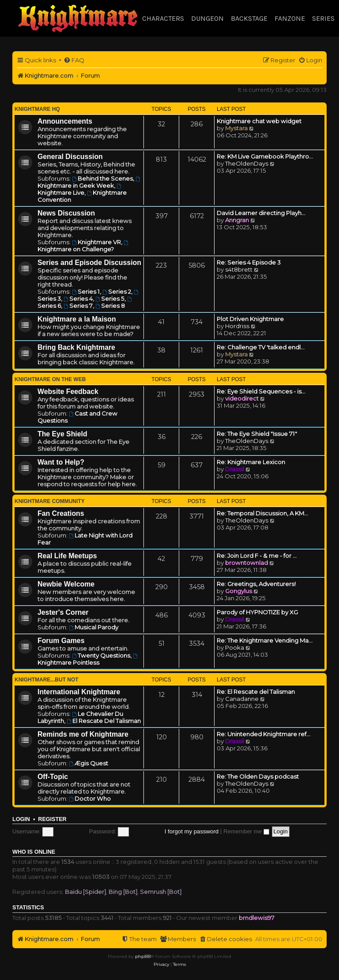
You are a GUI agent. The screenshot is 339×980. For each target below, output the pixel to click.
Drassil (235, 469)
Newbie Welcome (66, 584)
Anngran (237, 220)
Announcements (65, 121)
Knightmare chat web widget (259, 121)
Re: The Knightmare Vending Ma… (265, 640)
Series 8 (110, 306)
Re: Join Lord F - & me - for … (257, 556)
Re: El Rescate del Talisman (256, 692)
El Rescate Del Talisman (104, 721)
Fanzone (290, 18)
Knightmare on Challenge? (83, 246)
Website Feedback (68, 392)
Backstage (249, 18)
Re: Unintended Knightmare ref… (264, 734)
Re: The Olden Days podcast (258, 776)
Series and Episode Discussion (89, 263)
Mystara (236, 128)
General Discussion (70, 157)
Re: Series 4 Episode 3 (249, 262)
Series (323, 18)
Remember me (246, 831)
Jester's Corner (63, 612)
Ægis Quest (89, 763)
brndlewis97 (257, 918)
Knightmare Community (50, 501)
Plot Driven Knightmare (250, 319)
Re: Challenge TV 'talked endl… (261, 347)
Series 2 (117, 291)
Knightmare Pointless (88, 660)
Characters (163, 18)
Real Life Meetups (67, 556)
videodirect (242, 398)
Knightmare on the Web (50, 379)
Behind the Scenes (102, 178)
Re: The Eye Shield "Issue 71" (257, 434)
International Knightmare (79, 692)
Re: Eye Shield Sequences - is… (261, 391)
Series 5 (110, 299)
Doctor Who (90, 798)
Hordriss (237, 326)
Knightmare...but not (47, 680)
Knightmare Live (80, 190)
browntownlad (247, 563)
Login (21, 819)
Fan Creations (61, 513)
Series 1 (86, 291)
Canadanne (242, 699)
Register (52, 819)
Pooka (235, 647)
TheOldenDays (247, 163)
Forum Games (61, 641)
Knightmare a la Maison (77, 319)
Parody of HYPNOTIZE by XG (257, 612)
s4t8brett (239, 269)
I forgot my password (192, 831)
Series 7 (78, 306)
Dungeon (207, 18)
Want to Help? (61, 462)
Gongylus (239, 591)
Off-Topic (53, 777)
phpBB (143, 956)
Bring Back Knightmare (76, 347)
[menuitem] (74, 60)
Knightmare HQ (37, 109)
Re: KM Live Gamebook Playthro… (265, 156)
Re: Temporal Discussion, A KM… (262, 513)
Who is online (34, 852)
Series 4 (78, 299)
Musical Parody (94, 627)
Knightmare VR (96, 242)
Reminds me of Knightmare (83, 734)
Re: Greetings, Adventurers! (256, 584)
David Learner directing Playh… (261, 213)
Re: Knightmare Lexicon (251, 462)
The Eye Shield (62, 434)
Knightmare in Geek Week (89, 183)
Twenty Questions (101, 655)
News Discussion (66, 213)
